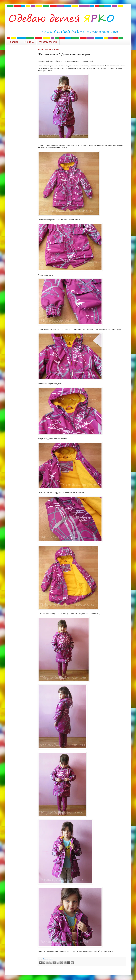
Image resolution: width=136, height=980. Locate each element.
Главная (14, 42)
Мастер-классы (48, 42)
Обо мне (29, 42)
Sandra (46, 959)
